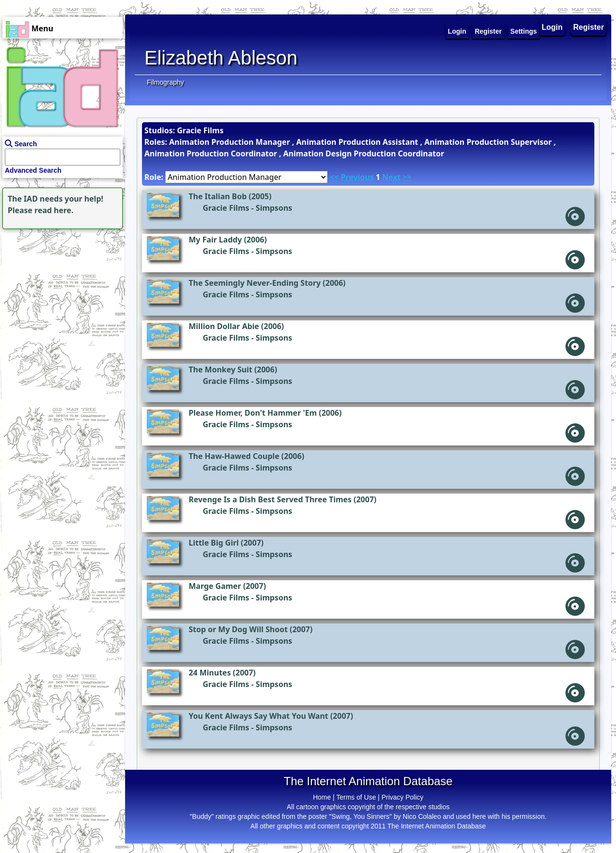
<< (334, 177)
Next (391, 177)
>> (407, 177)
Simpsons (274, 208)
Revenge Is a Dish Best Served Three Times (270, 499)
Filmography (165, 82)
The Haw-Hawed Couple (234, 456)
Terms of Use (356, 797)
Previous (357, 177)
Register (589, 27)
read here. (54, 210)
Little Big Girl (214, 543)
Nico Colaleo (422, 816)
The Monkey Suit (220, 369)
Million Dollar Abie (224, 326)
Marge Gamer (215, 586)
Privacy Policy (403, 797)
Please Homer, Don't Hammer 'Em (253, 413)
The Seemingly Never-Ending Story (255, 283)
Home (322, 797)
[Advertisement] (60, 292)
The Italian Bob (218, 196)
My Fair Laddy (215, 240)
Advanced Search (33, 170)
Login (552, 27)
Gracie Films (226, 208)
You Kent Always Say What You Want (258, 716)
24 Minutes (210, 673)
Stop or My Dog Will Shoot (238, 629)
